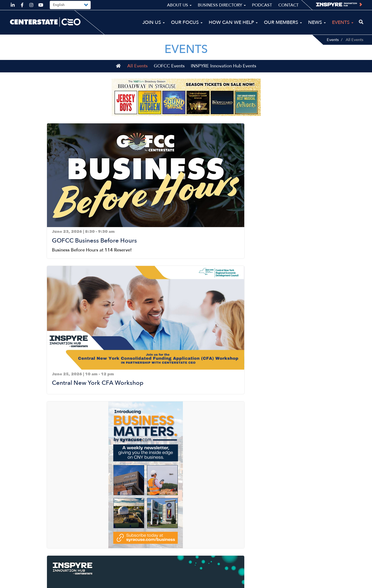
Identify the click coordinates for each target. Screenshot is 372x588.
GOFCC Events (169, 74)
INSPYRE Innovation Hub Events (224, 74)
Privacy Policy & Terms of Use (332, 582)
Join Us (154, 22)
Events (333, 40)
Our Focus (187, 22)
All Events (137, 74)
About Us (179, 5)
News (317, 22)
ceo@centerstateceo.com (36, 556)
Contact (289, 5)
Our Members (283, 22)
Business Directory (222, 5)
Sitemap (289, 582)
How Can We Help (233, 22)
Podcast (262, 5)
